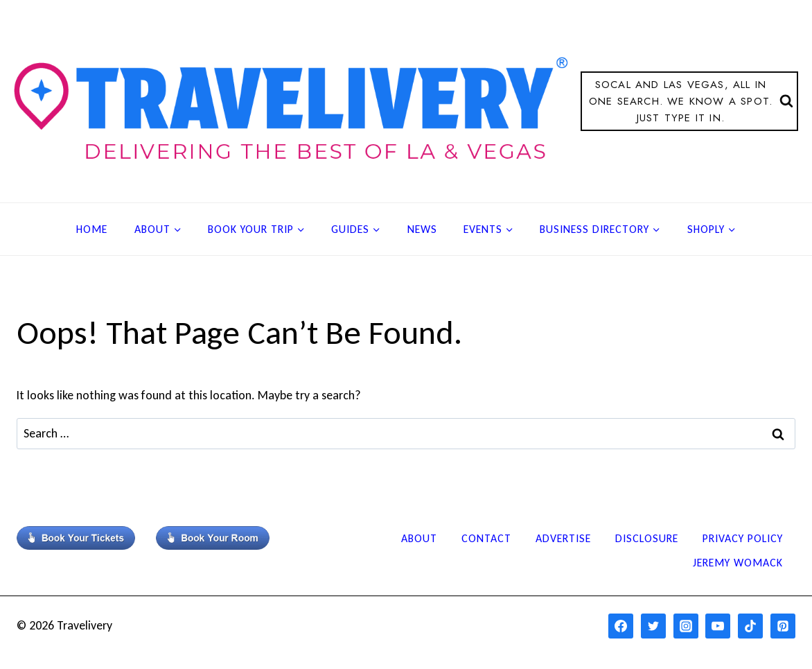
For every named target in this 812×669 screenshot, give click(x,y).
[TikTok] (750, 626)
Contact (486, 538)
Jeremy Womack (738, 563)
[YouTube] (718, 626)
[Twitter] (653, 626)
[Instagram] (686, 626)
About (419, 538)
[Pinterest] (783, 626)
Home (92, 229)
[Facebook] (621, 626)
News (422, 229)
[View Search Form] (689, 101)
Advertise (563, 538)
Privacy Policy (743, 538)
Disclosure (647, 538)
